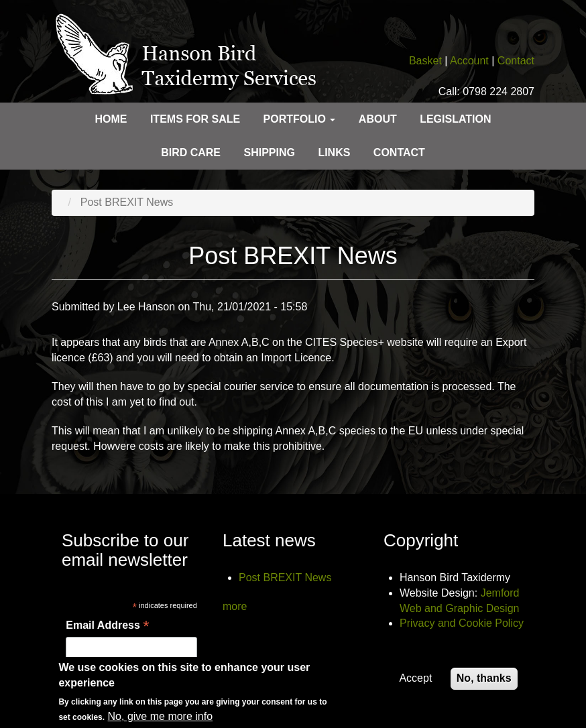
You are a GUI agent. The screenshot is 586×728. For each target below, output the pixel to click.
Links (334, 153)
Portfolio (300, 119)
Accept (415, 681)
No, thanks (484, 681)
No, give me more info (161, 720)
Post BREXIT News (285, 578)
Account (469, 61)
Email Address (107, 626)
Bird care (191, 153)
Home (111, 119)
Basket (425, 61)
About (378, 119)
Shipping (269, 153)
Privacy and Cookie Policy (462, 623)
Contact (516, 61)
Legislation (455, 119)
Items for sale (195, 119)
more (235, 606)
